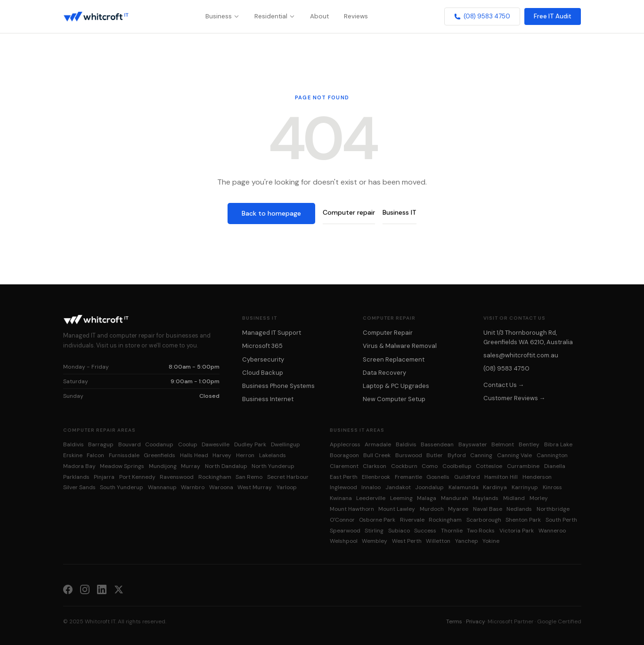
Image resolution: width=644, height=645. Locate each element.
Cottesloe (489, 466)
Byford (457, 455)
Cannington (552, 455)
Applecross (345, 444)
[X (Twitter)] (119, 589)
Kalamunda (464, 487)
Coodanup (159, 444)
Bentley (529, 444)
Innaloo (371, 487)
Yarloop (287, 487)
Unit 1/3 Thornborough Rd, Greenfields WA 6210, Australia (528, 337)
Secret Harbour (288, 477)
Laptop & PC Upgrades (396, 386)
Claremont (344, 466)
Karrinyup (525, 487)
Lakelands (273, 455)
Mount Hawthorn (352, 509)
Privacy (476, 621)
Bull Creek (377, 455)
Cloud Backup (263, 373)
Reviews (356, 16)
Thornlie (452, 531)
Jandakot (398, 487)
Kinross (552, 487)
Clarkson (375, 466)
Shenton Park (523, 520)
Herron (245, 455)
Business (222, 16)
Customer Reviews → (514, 398)
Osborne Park (377, 520)
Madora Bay (79, 466)
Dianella (555, 466)
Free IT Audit (553, 16)
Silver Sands (79, 487)
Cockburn (404, 466)
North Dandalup (226, 466)
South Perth (561, 520)
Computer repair (349, 212)
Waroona (221, 487)
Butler (435, 455)
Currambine (523, 466)
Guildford (467, 477)
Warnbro (193, 487)
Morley (539, 498)
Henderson (537, 477)
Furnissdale (124, 455)
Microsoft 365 (262, 346)
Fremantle (408, 477)
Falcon (95, 455)
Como (430, 466)
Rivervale (412, 520)
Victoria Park (517, 531)
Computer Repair (388, 333)
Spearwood (345, 531)
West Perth (407, 541)
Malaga (427, 498)
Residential (275, 16)
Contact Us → (504, 385)
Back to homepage (271, 213)
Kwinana (341, 498)
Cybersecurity (263, 359)
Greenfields (159, 455)
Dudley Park (250, 444)
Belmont (503, 444)
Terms (454, 621)
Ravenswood (177, 477)
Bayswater (473, 444)
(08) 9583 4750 (482, 16)
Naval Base (488, 509)
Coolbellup (457, 466)
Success (425, 531)
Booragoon (344, 455)
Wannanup (162, 487)
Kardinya (495, 487)
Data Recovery (384, 373)
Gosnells (438, 477)
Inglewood (343, 487)
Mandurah (455, 498)
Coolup (188, 444)
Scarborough (484, 520)
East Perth (344, 477)
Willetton (438, 541)
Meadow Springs (122, 466)
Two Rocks (481, 531)
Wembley (375, 541)
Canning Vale (514, 455)
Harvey (222, 455)
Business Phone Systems (278, 386)
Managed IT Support (272, 333)
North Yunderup (273, 466)
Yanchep (467, 541)
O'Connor (342, 520)
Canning (481, 455)
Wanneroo (552, 531)
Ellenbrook (376, 477)
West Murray (255, 487)
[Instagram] (85, 589)
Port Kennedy (137, 477)
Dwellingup (285, 444)
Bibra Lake (558, 444)
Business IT (399, 212)
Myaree (458, 509)
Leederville (371, 498)
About (319, 16)
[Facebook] (68, 589)
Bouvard (130, 444)
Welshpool (344, 541)
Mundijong (163, 466)
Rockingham (215, 477)
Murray (191, 466)
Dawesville (216, 444)
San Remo (249, 477)
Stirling (374, 531)
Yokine (491, 541)
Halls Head (194, 455)
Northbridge (553, 509)
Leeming (401, 498)
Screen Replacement (394, 359)
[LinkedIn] (102, 589)
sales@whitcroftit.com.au (521, 355)
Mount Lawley (397, 509)
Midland (514, 498)
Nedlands (519, 509)
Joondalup (429, 487)
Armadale (378, 444)
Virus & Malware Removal (400, 346)
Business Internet (268, 399)
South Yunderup (122, 487)
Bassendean (437, 444)
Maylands (485, 498)
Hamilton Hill (501, 477)
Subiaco (399, 531)
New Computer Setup (394, 399)
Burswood (409, 455)
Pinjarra (104, 477)
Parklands (76, 477)
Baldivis (73, 444)
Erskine (73, 455)
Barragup (101, 444)
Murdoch (432, 509)
